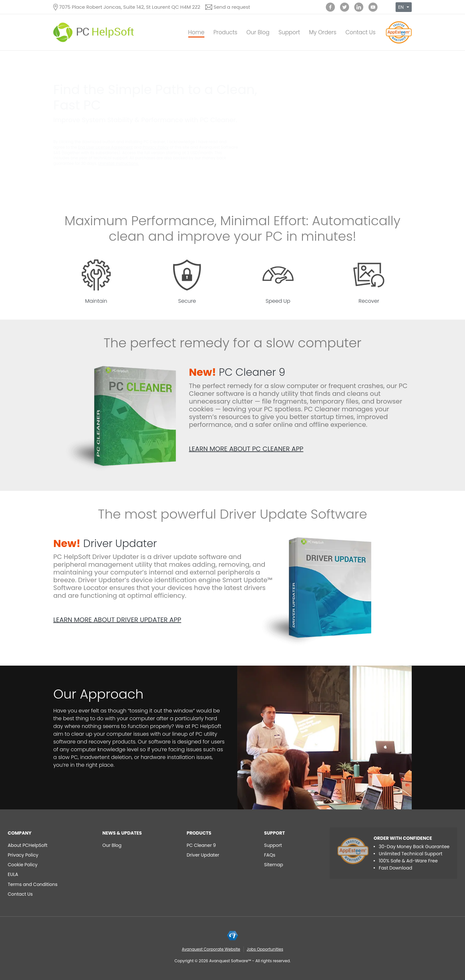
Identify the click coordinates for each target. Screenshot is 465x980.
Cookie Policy (23, 865)
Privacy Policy (156, 147)
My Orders (323, 32)
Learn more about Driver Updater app (117, 620)
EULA (13, 874)
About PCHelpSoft (28, 845)
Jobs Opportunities (265, 949)
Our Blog (258, 32)
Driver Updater (105, 543)
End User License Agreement (106, 147)
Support (289, 32)
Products (225, 32)
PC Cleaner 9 (237, 372)
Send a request (232, 7)
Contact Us (361, 32)
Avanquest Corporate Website (211, 949)
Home (196, 32)
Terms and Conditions (33, 884)
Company (20, 833)
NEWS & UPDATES (122, 833)
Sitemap (274, 865)
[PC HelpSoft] (94, 32)
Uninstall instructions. (119, 163)
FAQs (270, 855)
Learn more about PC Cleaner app (246, 449)
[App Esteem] (399, 43)
